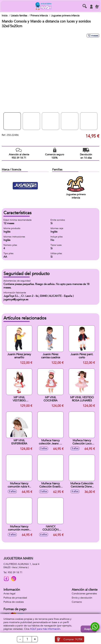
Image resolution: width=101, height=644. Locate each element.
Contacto (77, 602)
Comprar (73, 639)
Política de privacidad (15, 598)
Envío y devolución (82, 598)
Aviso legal (9, 594)
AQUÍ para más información (45, 629)
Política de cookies (14, 602)
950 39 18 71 (15, 572)
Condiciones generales (84, 594)
